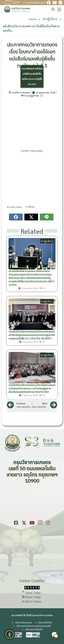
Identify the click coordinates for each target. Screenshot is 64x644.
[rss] (48, 522)
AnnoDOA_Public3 (15, 207)
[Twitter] (24, 522)
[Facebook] (16, 522)
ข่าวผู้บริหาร (47, 241)
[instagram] (60, 3)
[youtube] (55, 3)
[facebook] (49, 3)
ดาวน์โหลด (30, 207)
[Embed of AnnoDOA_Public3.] (32, 151)
